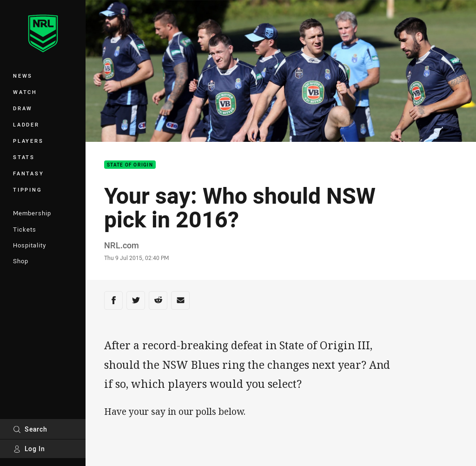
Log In (29, 449)
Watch (25, 92)
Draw (23, 108)
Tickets (25, 229)
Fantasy (28, 173)
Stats (24, 157)
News (23, 76)
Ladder (26, 124)
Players (28, 141)
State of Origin (130, 165)
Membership (32, 213)
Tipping (27, 190)
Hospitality (30, 245)
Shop (21, 261)
